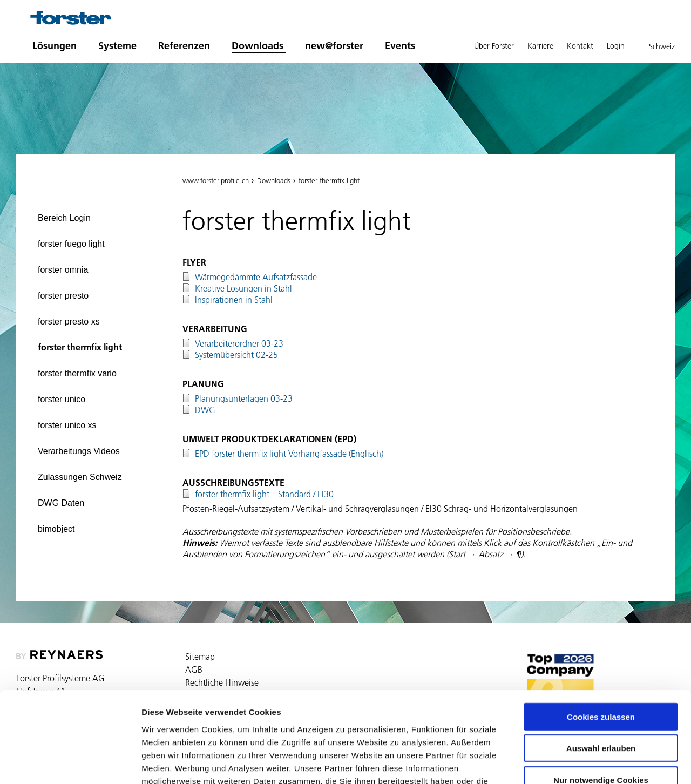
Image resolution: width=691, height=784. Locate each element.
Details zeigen (574, 763)
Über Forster (494, 46)
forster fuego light (71, 244)
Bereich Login (64, 218)
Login (616, 46)
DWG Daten (61, 503)
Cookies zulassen (601, 642)
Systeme (117, 46)
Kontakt (580, 46)
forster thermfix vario (77, 373)
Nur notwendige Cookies (601, 705)
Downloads (258, 46)
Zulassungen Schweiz (80, 477)
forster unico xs (67, 425)
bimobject (56, 529)
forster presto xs (69, 322)
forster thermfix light (80, 347)
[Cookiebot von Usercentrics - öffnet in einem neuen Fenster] (70, 763)
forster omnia (63, 270)
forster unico (62, 399)
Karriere (540, 46)
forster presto (63, 296)
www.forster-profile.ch (216, 180)
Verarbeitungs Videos (79, 451)
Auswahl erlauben (601, 674)
